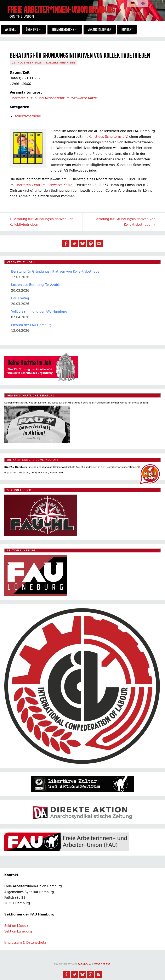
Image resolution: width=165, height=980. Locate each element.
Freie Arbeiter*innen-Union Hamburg (61, 10)
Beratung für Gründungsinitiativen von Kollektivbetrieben (42, 222)
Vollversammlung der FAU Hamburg (39, 312)
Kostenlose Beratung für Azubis (36, 285)
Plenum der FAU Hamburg (32, 325)
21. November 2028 (27, 63)
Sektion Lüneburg (18, 931)
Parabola (84, 964)
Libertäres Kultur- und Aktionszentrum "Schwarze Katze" (54, 98)
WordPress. (103, 964)
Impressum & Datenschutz (25, 943)
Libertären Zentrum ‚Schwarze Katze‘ (44, 185)
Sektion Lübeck (16, 926)
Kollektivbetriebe (61, 63)
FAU (138, 467)
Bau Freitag (20, 298)
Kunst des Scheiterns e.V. (108, 137)
